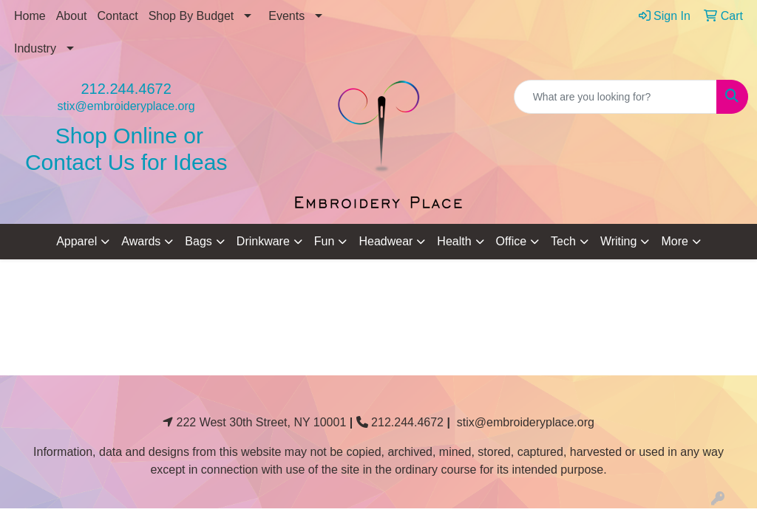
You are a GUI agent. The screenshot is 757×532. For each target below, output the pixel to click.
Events (286, 16)
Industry (35, 48)
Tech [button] (563, 241)
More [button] (674, 241)
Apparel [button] (77, 241)
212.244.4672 (126, 89)
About (72, 16)
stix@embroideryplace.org (126, 106)
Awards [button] (141, 241)
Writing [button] (619, 241)
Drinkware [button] (263, 241)
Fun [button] (325, 241)
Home (30, 16)
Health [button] (454, 241)
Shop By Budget (191, 16)
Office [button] (512, 241)
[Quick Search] (615, 97)
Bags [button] (198, 241)
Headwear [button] (386, 241)
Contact (118, 16)
